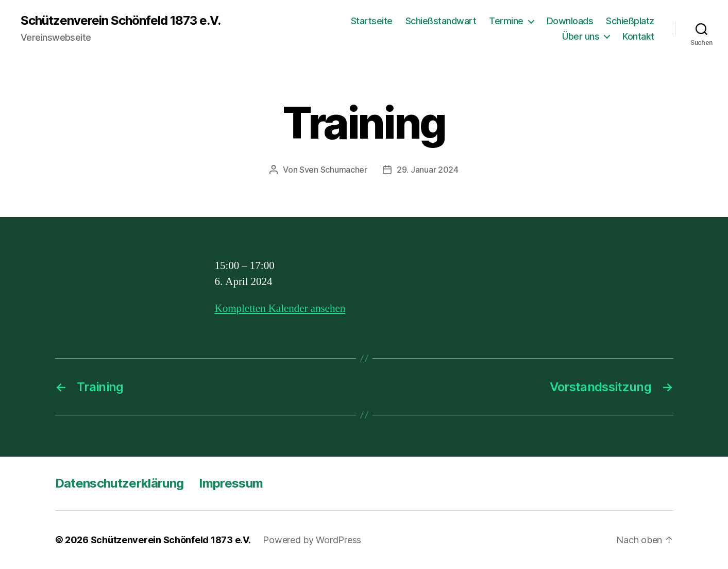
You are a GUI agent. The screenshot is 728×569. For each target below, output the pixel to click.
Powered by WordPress (312, 540)
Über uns (581, 36)
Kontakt (638, 36)
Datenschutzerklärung (120, 483)
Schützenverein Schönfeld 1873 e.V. (121, 21)
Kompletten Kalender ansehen (280, 308)
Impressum (231, 483)
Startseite (372, 21)
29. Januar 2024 (428, 170)
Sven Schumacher (333, 170)
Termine (506, 21)
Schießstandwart (441, 21)
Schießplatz (630, 21)
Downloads (570, 21)
